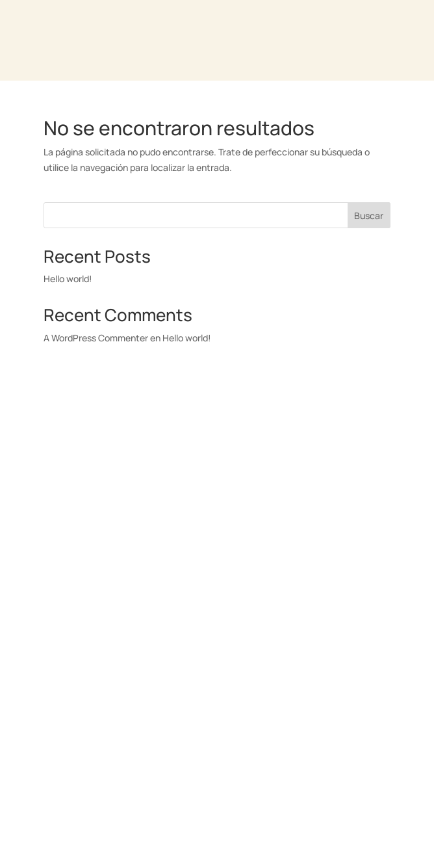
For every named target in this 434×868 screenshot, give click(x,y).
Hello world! (68, 279)
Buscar (369, 216)
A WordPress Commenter (96, 338)
